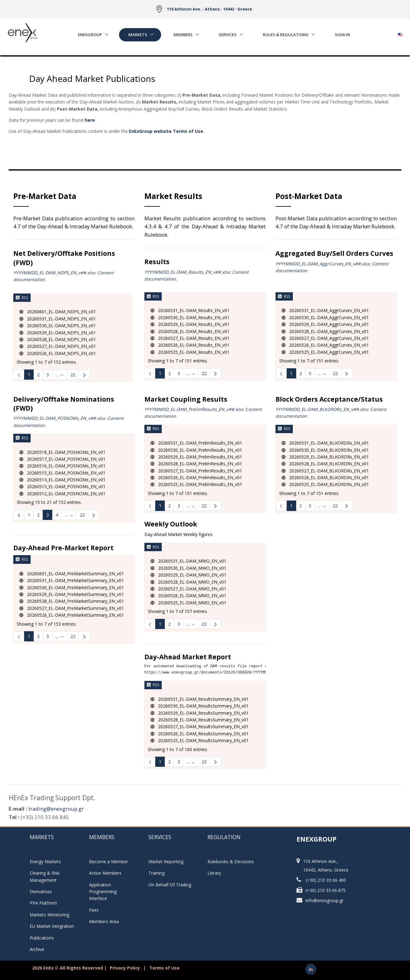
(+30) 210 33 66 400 (326, 880)
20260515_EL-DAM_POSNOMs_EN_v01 (62, 473)
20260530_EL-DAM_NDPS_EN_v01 (58, 325)
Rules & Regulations (286, 35)
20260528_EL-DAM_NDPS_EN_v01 (58, 339)
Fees (94, 910)
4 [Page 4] (57, 515)
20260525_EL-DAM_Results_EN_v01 (190, 352)
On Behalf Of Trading (170, 885)
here (90, 120)
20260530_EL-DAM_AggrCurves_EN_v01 (325, 317)
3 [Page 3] (48, 375)
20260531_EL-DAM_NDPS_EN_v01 (58, 319)
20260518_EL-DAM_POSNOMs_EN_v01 (62, 452)
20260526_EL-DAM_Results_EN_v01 (190, 345)
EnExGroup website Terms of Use (166, 131)
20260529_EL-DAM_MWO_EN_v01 (188, 575)
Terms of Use (164, 968)
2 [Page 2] (38, 375)
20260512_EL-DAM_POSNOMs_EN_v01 (62, 494)
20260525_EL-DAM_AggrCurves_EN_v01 (325, 352)
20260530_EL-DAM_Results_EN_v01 (190, 317)
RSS (22, 298)
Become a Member (109, 862)
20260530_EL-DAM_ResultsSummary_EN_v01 (200, 706)
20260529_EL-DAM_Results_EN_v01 (190, 324)
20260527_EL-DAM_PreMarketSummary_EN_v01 (72, 608)
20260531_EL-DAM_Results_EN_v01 (190, 310)
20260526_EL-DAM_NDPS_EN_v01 (58, 353)
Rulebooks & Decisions (231, 862)
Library (214, 873)
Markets (138, 35)
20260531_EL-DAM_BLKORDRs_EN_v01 (325, 443)
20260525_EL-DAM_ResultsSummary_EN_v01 (200, 740)
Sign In (342, 35)
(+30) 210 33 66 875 (326, 890)
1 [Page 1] (29, 375)
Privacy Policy (125, 968)
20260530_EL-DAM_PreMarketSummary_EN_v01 (72, 587)
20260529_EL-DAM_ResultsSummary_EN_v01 (200, 713)
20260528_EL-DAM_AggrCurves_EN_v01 (325, 331)
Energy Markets (45, 862)
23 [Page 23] (204, 624)
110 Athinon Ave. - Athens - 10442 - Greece (209, 9)
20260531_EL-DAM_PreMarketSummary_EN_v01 (72, 580)
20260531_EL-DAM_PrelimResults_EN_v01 (196, 443)
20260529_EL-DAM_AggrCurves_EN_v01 (325, 324)
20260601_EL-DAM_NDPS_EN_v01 (58, 312)
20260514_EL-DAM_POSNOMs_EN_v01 (62, 480)
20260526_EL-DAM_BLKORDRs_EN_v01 (325, 477)
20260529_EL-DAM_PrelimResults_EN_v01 (196, 457)
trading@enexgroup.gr (56, 809)
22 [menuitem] (82, 515)
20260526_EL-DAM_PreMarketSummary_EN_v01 (72, 615)
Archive (37, 949)
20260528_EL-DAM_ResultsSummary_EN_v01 (200, 720)
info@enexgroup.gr (325, 900)
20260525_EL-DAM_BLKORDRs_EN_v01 (325, 484)
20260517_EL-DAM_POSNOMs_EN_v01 (62, 459)
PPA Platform (43, 903)
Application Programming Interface (106, 892)
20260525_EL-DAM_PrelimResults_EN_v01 (196, 484)
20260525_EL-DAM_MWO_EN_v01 (188, 603)
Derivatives (41, 891)
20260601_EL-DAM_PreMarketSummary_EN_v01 (72, 574)
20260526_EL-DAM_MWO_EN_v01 (188, 596)
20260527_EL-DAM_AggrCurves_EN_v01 (325, 338)
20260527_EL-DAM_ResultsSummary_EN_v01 (200, 727)
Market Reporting (166, 862)
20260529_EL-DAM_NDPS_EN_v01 (58, 333)
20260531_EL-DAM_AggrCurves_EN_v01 (325, 310)
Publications (42, 938)
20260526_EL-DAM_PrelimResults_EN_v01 (196, 477)
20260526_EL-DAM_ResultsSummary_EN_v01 (200, 734)
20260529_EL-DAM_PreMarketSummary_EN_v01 (72, 594)
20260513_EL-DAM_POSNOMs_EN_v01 (62, 486)
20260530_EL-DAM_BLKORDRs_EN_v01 (325, 450)
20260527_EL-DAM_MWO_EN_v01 (188, 589)
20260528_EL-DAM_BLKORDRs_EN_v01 (325, 464)
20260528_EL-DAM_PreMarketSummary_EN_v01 (72, 601)
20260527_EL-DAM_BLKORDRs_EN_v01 (325, 471)
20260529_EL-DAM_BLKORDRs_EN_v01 (325, 457)
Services (228, 35)
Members (183, 35)
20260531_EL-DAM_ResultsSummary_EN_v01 (200, 699)
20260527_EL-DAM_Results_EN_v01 (190, 338)
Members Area (104, 921)
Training (156, 873)
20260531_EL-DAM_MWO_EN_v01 (188, 561)
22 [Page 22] (73, 375)
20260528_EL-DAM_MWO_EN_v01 (188, 582)
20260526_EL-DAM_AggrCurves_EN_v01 (325, 345)
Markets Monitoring (49, 915)
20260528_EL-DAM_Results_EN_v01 (190, 331)
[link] (19, 375)
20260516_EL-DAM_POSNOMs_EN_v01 (62, 466)
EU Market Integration (52, 926)
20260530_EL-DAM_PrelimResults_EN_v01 (196, 450)
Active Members (105, 873)
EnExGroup (90, 35)
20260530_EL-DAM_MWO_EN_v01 (188, 568)
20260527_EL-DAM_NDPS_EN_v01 (58, 346)
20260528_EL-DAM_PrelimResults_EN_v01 (196, 464)
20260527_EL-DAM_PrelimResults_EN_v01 (196, 471)
